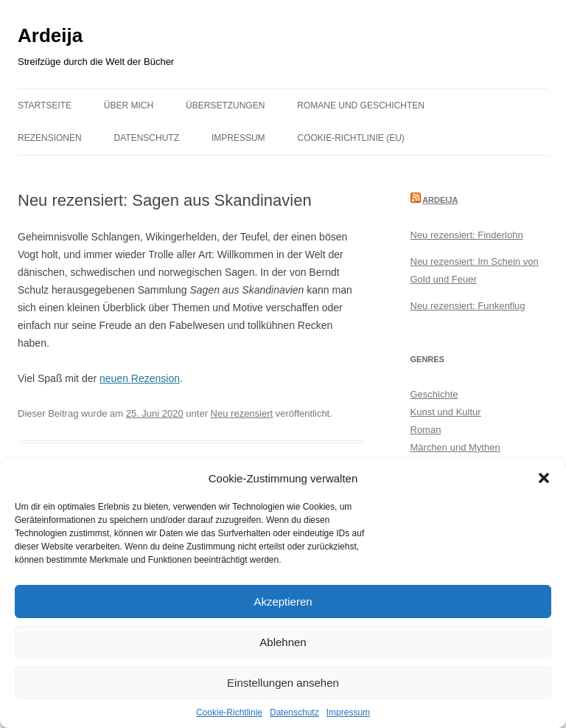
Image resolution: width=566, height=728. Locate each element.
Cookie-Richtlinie (229, 713)
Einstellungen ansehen (283, 683)
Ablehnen (283, 642)
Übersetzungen (225, 105)
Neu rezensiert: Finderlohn (467, 235)
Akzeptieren (283, 602)
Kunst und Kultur (446, 412)
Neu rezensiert (242, 413)
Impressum (348, 713)
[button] (544, 478)
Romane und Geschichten (361, 105)
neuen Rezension (140, 378)
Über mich (129, 105)
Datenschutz (294, 713)
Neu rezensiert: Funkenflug (468, 306)
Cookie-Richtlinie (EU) (351, 138)
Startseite (45, 105)
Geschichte (434, 394)
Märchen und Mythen (455, 447)
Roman (426, 430)
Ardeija (50, 35)
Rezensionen (50, 138)
